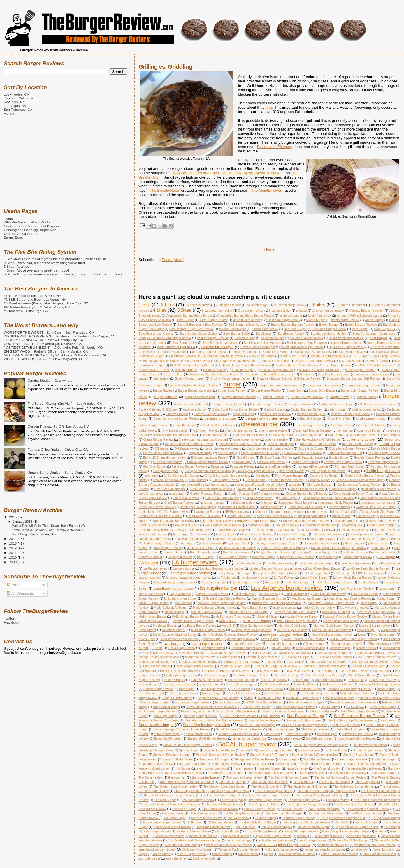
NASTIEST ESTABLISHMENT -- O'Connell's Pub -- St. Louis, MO (53, 347)
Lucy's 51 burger (180, 594)
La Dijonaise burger (248, 563)
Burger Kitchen (166, 397)
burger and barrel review (324, 385)
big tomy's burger (174, 352)
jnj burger (187, 543)
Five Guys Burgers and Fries (195, 173)
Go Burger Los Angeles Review (359, 485)
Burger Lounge (274, 397)
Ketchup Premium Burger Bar (317, 552)
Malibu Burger (386, 599)
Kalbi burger (380, 548)
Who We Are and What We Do (27, 222)
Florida (356, 471)
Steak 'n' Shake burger (359, 755)
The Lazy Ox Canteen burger (381, 791)
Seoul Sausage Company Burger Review (182, 729)
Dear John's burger (281, 444)
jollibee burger (353, 543)
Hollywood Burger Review (257, 521)
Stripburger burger (383, 759)
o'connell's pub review (246, 644)
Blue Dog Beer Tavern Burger (236, 361)
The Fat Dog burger (232, 782)
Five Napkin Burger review (328, 471)
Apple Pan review (320, 316)
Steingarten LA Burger (214, 759)
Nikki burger (147, 639)
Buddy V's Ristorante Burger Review (193, 385)
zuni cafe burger (149, 859)
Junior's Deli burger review (238, 548)
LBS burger (343, 573)
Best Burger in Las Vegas (221, 343)
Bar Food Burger (295, 329)
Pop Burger (356, 680)
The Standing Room (204, 813)
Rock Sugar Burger (157, 702)
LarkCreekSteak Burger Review (368, 569)
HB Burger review (237, 512)
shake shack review (199, 734)
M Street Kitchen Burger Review (224, 599)
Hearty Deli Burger (239, 516)
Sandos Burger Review (264, 720)
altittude (301, 311)
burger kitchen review (239, 397)
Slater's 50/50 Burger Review (207, 738)
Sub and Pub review (226, 764)
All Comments (20, 594)
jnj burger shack (239, 543)
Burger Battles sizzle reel (195, 391)
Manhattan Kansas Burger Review (331, 603)
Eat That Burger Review (384, 453)
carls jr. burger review (367, 410)
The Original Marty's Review (224, 804)
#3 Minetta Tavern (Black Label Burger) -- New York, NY (46, 303)
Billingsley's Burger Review (314, 352)
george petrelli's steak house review (259, 485)
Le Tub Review (284, 578)
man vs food (183, 603)
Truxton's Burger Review (261, 831)
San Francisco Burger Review (359, 716)
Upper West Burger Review (273, 836)
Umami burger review (169, 836)
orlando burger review (200, 657)
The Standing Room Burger (241, 813)
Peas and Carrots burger (368, 666)
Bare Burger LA (385, 329)
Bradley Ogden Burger (360, 370)
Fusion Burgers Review (287, 480)
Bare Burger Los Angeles (156, 334)
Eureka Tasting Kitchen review (208, 462)
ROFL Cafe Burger (228, 702)
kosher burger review (358, 557)
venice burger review (362, 836)
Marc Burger (369, 603)
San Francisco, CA (18, 109)
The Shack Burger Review (220, 809)
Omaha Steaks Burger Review (374, 653)
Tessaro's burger (269, 768)
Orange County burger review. (159, 657)
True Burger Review (157, 831)
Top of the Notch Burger (314, 827)
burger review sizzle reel (191, 404)
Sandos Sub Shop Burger (304, 720)
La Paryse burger (388, 563)
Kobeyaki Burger (263, 557)
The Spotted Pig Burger (324, 809)
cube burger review (246, 440)
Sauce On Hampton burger (257, 725)
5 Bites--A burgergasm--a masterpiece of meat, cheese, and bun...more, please (64, 274)
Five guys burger (165, 471)
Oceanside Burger (213, 648)
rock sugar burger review (193, 702)
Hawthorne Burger (207, 512)
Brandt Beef (173, 374)
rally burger (187, 689)
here (268, 107)
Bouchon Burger (243, 370)
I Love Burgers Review (232, 530)
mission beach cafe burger (341, 621)
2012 (13, 548)
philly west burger (267, 671)
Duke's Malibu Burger (386, 449)
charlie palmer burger (371, 419)
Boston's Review (214, 370)
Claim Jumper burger (239, 431)
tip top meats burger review (162, 822)
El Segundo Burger (311, 458)
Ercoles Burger (339, 458)
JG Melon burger (265, 539)
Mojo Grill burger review (257, 626)
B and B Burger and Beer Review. (200, 325)
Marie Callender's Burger (171, 608)
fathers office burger (313, 466)
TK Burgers (194, 822)
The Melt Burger (165, 800)
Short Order (272, 734)
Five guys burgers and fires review (208, 471)
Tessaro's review (297, 768)
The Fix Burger (303, 782)
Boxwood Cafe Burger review (319, 370)
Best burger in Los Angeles (262, 343)
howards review (352, 525)
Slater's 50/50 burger (167, 738)
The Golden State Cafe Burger (224, 787)
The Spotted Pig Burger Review (368, 809)
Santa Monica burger (156, 725)
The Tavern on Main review (325, 813)
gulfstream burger (212, 503)
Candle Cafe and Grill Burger (158, 410)
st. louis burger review (368, 750)
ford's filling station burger (181, 476)
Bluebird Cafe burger (276, 361)
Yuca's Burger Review (192, 854)
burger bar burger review (363, 385)
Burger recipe (367, 397)
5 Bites (184, 310)
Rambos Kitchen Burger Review (349, 689)
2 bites (168, 305)
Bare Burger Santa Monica (198, 334)
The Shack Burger (184, 809)
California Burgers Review (377, 404)
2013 (13, 543)
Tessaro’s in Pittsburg (274, 147)
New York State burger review (332, 635)
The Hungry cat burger (190, 791)
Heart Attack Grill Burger (379, 512)
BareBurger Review (291, 334)
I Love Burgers (201, 530)
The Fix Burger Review (334, 782)
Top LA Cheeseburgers (276, 827)
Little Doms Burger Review (334, 582)
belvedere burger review (306, 338)
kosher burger (329, 557)
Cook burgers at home (248, 435)
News (362, 635)
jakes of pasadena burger (366, 534)
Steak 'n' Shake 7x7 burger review (315, 755)
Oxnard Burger (230, 657)
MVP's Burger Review (292, 630)
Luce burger (387, 589)
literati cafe (272, 582)
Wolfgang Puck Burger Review (239, 849)
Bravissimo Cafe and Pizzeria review (269, 374)
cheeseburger (260, 424)
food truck (151, 476)
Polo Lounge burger (242, 680)
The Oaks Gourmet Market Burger (377, 800)
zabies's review (248, 854)
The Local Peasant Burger (219, 795)
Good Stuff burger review (307, 489)
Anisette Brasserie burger (366, 311)
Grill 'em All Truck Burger (222, 498)
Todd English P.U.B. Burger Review (306, 822)
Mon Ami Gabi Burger (293, 626)
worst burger (359, 849)
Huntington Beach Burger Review (161, 530)
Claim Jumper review (273, 431)
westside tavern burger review (375, 845)
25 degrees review (228, 305)
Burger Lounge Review (307, 397)
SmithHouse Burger (319, 738)
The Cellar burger (384, 773)
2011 (13, 553)
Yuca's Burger (162, 854)
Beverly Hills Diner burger (258, 347)
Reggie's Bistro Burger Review (218, 698)
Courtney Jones (312, 435)
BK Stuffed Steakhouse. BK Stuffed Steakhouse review (206, 356)
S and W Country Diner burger (283, 711)
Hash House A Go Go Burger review (163, 512)
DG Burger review (187, 449)
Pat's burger (274, 662)
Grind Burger (288, 498)
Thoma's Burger (266, 818)
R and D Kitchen (305, 684)
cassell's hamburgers (311, 414)
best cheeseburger (347, 343)
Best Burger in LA (185, 343)
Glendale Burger (319, 484)
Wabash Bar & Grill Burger (350, 840)
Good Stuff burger (272, 489)
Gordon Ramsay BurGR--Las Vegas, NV (58, 426)
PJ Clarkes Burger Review (251, 675)
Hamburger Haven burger (197, 507)
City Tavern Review (206, 431)
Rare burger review (183, 693)
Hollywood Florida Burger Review (306, 521)
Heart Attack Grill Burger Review (160, 516)
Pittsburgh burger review (181, 675)
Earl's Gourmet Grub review (303, 453)
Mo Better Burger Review (199, 626)
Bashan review (244, 338)
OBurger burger (314, 644)
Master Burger (174, 612)
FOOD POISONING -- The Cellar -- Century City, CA (43, 340)
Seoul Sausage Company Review (239, 729)
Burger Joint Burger (322, 391)
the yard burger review (207, 818)
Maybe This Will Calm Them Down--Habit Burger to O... (50, 526)
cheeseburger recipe (310, 425)
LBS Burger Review (369, 573)
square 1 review (309, 750)
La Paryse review (155, 569)
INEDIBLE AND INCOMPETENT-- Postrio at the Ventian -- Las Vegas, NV (60, 336)
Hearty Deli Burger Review (275, 516)
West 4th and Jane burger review (229, 845)
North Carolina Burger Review (304, 639)
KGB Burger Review (233, 557)
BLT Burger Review (387, 356)
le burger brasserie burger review (189, 578)
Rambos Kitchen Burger (305, 689)
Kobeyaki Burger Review (297, 557)
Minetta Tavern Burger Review (193, 621)
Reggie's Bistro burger (177, 698)
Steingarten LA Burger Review (254, 759)
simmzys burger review (358, 734)
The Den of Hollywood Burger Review (340, 778)
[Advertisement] (245, 240)
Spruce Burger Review (220, 750)
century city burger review (268, 418)
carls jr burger (337, 410)
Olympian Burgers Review (228, 653)
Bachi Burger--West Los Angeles (34, 534)
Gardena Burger (319, 480)
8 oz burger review (251, 311)
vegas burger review (328, 836)
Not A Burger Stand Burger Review (354, 639)
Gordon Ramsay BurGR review (307, 494)
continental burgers (215, 435)
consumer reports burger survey (175, 435)
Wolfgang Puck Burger (197, 849)
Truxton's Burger (228, 831)
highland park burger (312, 516)
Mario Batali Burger (255, 608)
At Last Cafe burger (247, 320)
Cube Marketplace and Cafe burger (317, 440)
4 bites (160, 310)
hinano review (365, 516)
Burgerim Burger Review (267, 404)
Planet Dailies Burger (362, 675)
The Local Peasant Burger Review (266, 795)
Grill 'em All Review (186, 498)
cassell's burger (244, 414)
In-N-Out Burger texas (354, 530)
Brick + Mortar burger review (231, 379)
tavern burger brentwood (212, 768)
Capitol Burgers (275, 410)
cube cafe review (276, 440)
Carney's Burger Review (210, 414)
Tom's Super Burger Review (172, 827)
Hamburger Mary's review (306, 507)
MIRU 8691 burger (257, 621)
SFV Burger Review (315, 729)
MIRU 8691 (228, 621)
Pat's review (296, 662)
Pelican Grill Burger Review (179, 671)
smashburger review (287, 738)
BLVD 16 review (377, 361)
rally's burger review (270, 689)
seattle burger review (346, 725)
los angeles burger (218, 588)
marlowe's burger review (318, 608)
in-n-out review (385, 530)
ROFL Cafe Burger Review (265, 702)
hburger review (317, 512)
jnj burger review (211, 543)
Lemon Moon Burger (314, 578)
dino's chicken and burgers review (270, 449)
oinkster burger (340, 648)
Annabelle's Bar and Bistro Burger (189, 316)
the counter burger (206, 777)
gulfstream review (243, 503)
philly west (242, 671)
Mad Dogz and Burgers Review (350, 599)
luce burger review (151, 594)
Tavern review (243, 768)
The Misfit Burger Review (265, 800)
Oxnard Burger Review (261, 657)
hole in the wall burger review (174, 521)
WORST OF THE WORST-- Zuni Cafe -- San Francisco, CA (49, 332)
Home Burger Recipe (153, 525)
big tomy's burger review (209, 352)
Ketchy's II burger (150, 557)
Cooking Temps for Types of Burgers (31, 226)
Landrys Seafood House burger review (276, 569)
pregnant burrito (210, 684)
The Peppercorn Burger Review (307, 804)
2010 (13, 557)
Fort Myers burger (289, 475)
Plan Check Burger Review (324, 675)
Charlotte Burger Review (218, 425)
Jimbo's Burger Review (159, 543)
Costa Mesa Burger (282, 435)
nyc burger (173, 643)
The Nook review (337, 800)
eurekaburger (243, 462)
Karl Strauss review (236, 552)
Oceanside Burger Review (248, 648)
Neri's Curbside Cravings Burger (175, 635)
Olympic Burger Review (295, 653)
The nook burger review (304, 800)
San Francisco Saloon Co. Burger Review (213, 720)
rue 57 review (355, 707)
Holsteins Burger (346, 521)
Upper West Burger (236, 836)
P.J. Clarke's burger (296, 657)
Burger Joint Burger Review (360, 391)
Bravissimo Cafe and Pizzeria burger (214, 374)
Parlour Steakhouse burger (157, 662)
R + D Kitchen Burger (240, 684)
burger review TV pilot (229, 404)
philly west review (297, 671)
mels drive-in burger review (376, 612)
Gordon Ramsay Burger (206, 494)
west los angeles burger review (284, 845)
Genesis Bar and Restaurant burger (360, 480)
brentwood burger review (372, 374)
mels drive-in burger (336, 612)
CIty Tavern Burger (175, 431)
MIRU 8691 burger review (297, 621)
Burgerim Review (301, 404)
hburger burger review (286, 512)
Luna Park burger (295, 594)
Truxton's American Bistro (194, 831)
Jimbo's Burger (390, 539)
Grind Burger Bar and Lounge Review (328, 498)
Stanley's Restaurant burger (172, 755)
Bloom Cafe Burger (293, 356)
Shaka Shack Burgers (349, 729)
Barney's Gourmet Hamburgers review (165, 338)
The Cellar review (150, 778)
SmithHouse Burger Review (357, 738)
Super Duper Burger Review (367, 764)
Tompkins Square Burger (213, 827)
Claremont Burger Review (312, 430)
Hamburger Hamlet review (156, 507)
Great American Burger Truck (354, 494)
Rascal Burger (212, 693)
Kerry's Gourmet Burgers (273, 552)
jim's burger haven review (357, 539)
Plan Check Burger (287, 675)
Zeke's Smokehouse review (339, 854)
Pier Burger (381, 671)
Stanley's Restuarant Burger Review (221, 755)
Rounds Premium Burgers (306, 702)
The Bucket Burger (311, 773)
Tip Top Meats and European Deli (343, 818)
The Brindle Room (165, 190)
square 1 (246, 750)
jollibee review (378, 543)
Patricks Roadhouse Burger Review (376, 662)
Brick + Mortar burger (190, 379)
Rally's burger (241, 689)
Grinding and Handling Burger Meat (31, 230)
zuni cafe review (176, 859)
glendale (295, 485)
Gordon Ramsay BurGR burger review (254, 494)
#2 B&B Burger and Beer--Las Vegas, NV (35, 299)
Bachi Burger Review (361, 324)
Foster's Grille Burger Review (364, 476)
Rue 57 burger (330, 707)
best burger (378, 338)
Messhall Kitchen (268, 617)
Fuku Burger (198, 480)
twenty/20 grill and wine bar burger (346, 831)
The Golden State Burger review (175, 787)
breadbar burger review (334, 374)
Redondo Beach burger (356, 693)
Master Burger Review (207, 612)
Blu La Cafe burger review (161, 361)
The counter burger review (244, 778)
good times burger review (378, 489)
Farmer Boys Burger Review (343, 462)
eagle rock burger (200, 453)
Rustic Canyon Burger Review (237, 711)
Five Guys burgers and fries (255, 471)
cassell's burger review (275, 414)
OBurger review (378, 644)
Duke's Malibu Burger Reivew (163, 453)
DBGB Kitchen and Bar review (240, 444)
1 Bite (144, 305)
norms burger (212, 639)
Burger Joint (295, 391)
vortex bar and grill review (275, 840)
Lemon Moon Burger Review (353, 578)
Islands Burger (226, 534)
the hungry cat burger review (230, 791)
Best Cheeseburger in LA (346, 338)
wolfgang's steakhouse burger (325, 849)
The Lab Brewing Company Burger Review (326, 791)
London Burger (368, 582)
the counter (177, 777)
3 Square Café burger (351, 305)
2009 (13, 562)
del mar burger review (357, 444)
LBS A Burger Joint (317, 573)
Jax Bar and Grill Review (232, 539)
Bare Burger (360, 329)
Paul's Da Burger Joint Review (276, 666)
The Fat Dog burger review (269, 782)
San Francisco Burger (306, 716)
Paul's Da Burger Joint (235, 666)
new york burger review (283, 634)
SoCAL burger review (247, 744)
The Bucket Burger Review (348, 773)
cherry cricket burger (372, 425)
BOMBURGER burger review (376, 365)
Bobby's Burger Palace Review (297, 365)
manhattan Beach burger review (277, 603)
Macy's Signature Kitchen (269, 599)
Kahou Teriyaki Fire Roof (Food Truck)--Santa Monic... (49, 530)
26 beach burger (257, 305)
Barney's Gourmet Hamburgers (374, 334)
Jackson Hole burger (294, 534)
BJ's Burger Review (352, 352)
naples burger (366, 630)
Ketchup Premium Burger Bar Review (369, 552)
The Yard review (238, 818)
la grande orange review (355, 563)
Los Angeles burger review (287, 588)
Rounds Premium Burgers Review (353, 702)
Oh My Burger (281, 648)
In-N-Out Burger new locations (275, 530)
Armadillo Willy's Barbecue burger (359, 316)
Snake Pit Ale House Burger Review (188, 745)
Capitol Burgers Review (306, 410)
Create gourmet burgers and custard (203, 440)
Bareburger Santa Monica (329, 334)
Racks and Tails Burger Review (379, 684)
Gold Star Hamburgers (169, 489)
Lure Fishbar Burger (364, 594)
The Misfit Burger (231, 800)
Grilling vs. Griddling (21, 234)
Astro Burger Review (213, 320)
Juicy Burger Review (167, 548)
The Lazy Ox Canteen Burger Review (169, 795)
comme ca (345, 431)
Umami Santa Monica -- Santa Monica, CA (60, 472)
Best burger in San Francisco (307, 343)
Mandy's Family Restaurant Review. (222, 603)
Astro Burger (185, 320)
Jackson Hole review (328, 534)
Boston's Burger (186, 370)
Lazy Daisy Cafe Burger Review (278, 573)
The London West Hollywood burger (320, 795)
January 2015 (23, 522)
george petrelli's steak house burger (205, 485)
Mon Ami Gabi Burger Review (333, 626)
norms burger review (241, 639)
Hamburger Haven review (237, 507)
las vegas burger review (190, 573)
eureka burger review (167, 462)
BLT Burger (361, 356)
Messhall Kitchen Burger (301, 617)
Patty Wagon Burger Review (195, 666)
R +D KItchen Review (274, 684)
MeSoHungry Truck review (233, 617)
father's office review (276, 466)
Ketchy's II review (180, 557)
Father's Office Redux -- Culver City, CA (58, 449)
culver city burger (361, 439)
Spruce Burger (189, 750)
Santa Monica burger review (206, 725)
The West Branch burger (365, 813)
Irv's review (202, 534)
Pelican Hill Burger (216, 671)
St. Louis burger (336, 750)
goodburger (177, 494)
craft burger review (363, 435)
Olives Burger (391, 648)
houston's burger (259, 525)
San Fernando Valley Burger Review (252, 716)
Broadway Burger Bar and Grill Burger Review (289, 379)
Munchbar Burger (174, 630)
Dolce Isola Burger (311, 449)
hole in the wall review (215, 521)
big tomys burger (244, 352)
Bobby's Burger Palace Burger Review (245, 365)
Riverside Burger (269, 698)
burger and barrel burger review (280, 385)
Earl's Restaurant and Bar (345, 453)
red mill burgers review (280, 693)
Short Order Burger (299, 734)
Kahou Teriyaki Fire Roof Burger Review (338, 548)
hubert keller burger (382, 525)
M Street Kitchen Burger (180, 599)
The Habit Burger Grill (266, 787)
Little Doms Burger (298, 582)
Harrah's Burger (340, 507)
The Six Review (292, 809)
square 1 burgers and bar (275, 750)
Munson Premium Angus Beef (251, 630)
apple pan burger (291, 316)
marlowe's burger (285, 608)
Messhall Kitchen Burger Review (345, 617)
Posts (14, 585)
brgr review (161, 379)
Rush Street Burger (383, 707)
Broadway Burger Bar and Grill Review (353, 379)
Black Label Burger (261, 356)
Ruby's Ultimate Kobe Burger (296, 707)
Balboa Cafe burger (232, 329)
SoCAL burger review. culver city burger (321, 745)
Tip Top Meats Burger (386, 818)
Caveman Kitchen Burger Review (176, 419)
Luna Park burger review (329, 594)
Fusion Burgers (255, 480)
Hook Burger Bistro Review (223, 525)
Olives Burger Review (158, 653)
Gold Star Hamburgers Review (211, 489)
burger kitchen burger (200, 397)
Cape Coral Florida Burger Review (236, 410)
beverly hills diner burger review (302, 347)
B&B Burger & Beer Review (247, 325)
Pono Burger (301, 680)
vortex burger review (312, 840)
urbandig (303, 836)
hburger (260, 512)
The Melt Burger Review (198, 800)
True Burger (392, 827)
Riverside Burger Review (303, 698)
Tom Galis (342, 822)
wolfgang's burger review (282, 849)
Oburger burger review (346, 644)
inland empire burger (153, 534)
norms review (270, 639)
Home (269, 249)
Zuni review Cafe (204, 859)
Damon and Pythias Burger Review (189, 444)
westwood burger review (157, 849)
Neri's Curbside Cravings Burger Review (230, 635)
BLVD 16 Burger (350, 361)
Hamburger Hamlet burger (377, 503)
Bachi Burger (329, 324)
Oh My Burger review (310, 648)
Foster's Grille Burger (324, 476)
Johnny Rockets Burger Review (277, 543)
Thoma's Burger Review (298, 818)
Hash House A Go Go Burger (376, 507)
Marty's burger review (355, 608)
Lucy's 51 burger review (212, 594)
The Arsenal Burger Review (364, 768)
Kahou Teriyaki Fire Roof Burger (283, 548)
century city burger (221, 418)
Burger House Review (266, 391)
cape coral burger (195, 410)
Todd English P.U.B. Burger (258, 822)
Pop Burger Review (382, 680)
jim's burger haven (322, 539)
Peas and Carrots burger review (324, 666)
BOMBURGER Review (154, 370)
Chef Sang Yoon (341, 425)
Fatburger (218, 467)
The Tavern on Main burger (283, 813)
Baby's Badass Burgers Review (292, 325)
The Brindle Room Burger (225, 773)
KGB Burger (205, 557)
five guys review (291, 471)
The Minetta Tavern (237, 173)
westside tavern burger (333, 845)
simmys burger (327, 734)
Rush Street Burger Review (157, 711)
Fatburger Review (242, 467)
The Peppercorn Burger (265, 804)
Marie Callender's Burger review (215, 608)
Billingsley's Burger (276, 352)
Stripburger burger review (156, 764)
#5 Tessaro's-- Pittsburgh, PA (26, 311)
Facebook (12, 623)
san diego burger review (200, 716)
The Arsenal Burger (327, 768)
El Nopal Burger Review (276, 458)
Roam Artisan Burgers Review (380, 698)
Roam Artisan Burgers (340, 698)
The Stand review (173, 813)
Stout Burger (289, 759)
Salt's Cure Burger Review (357, 711)
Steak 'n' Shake (268, 173)
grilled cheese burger (259, 498)
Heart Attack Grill (345, 512)
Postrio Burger (148, 684)
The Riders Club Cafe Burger (353, 804)
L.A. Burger (386, 557)
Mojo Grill (228, 626)
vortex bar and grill (239, 840)
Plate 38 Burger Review (207, 680)
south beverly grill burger (370, 745)
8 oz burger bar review (217, 311)
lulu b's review (269, 594)
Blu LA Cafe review (197, 361)
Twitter (9, 619)
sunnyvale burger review (292, 764)
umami (380, 831)
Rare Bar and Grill (151, 693)
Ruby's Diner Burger (166, 707)
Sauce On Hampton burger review (304, 725)
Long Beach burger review (173, 588)
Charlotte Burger (185, 425)
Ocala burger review (182, 648)
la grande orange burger (316, 563)
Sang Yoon (388, 720)
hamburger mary (272, 507)
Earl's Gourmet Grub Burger (260, 453)
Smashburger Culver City (250, 738)
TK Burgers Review (221, 822)
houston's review (288, 525)
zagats (268, 854)
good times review (151, 494)
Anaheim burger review (328, 311)
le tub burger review (255, 578)
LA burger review (195, 562)
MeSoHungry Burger (152, 617)
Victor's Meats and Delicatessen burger (194, 840)
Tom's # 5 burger (366, 822)
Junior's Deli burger (200, 548)
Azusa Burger (374, 320)
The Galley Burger (368, 782)
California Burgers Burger (336, 404)
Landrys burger (184, 569)
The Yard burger (175, 818)
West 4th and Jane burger (182, 845)
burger (232, 384)
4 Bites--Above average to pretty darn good (36, 270)
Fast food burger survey (384, 462)
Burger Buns (13, 237)
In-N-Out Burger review (317, 530)
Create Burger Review (158, 440)
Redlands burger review (318, 693)
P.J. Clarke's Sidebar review (377, 657)
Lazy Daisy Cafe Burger (235, 573)
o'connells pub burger (282, 644)
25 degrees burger (198, 305)
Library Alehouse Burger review (174, 582)
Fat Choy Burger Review (188, 467)
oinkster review (366, 648)
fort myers (262, 476)
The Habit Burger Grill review (307, 787)
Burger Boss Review (232, 391)
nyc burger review (207, 643)
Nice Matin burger (383, 635)
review (248, 698)
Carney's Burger (177, 414)
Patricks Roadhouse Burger (328, 662)
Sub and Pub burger (193, 764)
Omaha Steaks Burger (332, 653)
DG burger (162, 449)
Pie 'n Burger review (354, 671)
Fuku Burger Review (225, 480)
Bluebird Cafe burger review (314, 361)
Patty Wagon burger (157, 666)
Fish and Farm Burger (350, 467)
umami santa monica (203, 836)
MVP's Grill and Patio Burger (332, 630)
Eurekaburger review (271, 462)
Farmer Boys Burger (305, 462)
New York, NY (14, 102)
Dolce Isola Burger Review (347, 449)
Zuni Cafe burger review (379, 854)
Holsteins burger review (379, 521)
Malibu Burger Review (153, 603)
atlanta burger (316, 320)
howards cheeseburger (320, 525)
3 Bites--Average (16, 266)
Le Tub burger (226, 578)
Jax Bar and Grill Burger (193, 539)
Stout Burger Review (317, 759)
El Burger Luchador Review (209, 458)
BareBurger (264, 334)
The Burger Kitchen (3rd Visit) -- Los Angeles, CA (65, 403)
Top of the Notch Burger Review (357, 827)
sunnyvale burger (258, 764)
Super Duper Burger (328, 764)
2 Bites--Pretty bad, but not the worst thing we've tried (44, 263)
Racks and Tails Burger (337, 684)
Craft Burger (336, 435)
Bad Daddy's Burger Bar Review (191, 329)
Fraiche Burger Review (168, 480)
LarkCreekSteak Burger (324, 569)
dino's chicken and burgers (223, 449)
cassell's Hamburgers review (351, 414)
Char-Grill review (339, 419)
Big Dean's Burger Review (347, 347)
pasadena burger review (241, 662)
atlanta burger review (345, 320)
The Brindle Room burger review (270, 773)
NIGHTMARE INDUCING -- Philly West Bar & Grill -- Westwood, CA (55, 355)
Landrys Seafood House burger (222, 569)
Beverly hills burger (218, 347)
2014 (13, 539)
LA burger (148, 563)
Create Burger (391, 435)
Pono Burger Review (329, 680)
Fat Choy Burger (155, 467)
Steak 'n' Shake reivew (178, 759)
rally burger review (213, 689)
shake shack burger (167, 734)
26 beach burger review (290, 305)
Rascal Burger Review (243, 693)
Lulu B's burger (244, 594)
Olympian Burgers (192, 653)
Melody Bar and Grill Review (295, 612)
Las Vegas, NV (15, 106)
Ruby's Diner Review (257, 707)
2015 (13, 517)
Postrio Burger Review (178, 684)
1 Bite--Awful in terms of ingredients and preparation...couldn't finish (55, 259)
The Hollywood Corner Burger (354, 787)
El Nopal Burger (244, 458)
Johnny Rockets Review (321, 543)
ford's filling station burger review (227, 476)
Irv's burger (181, 534)
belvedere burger (272, 338)
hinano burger (341, 516)
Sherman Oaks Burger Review (238, 734)
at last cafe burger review (283, 320)
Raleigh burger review (158, 689)
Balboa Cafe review (265, 329)
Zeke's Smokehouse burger (297, 854)
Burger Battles (163, 391)
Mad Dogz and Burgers (307, 599)
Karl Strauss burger (203, 552)
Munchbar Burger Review (208, 630)
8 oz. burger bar (280, 311)
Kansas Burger (174, 552)
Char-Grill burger (310, 419)
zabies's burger (222, 854)
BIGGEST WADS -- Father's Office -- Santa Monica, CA (46, 351)
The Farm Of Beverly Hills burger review (187, 782)
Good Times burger (342, 489)
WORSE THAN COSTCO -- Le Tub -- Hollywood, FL (43, 359)
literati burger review (245, 582)
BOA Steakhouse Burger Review (192, 365)
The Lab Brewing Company (273, 791)
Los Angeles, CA (16, 94)
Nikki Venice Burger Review (179, 639)
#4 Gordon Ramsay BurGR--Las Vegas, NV (37, 307)
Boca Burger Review (337, 365)
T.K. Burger (183, 768)
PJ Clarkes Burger (215, 675)
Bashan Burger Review (212, 338)
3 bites (318, 305)
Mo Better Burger (165, 626)
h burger (267, 503)
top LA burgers (245, 827)
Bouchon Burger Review (276, 370)
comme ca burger (369, 431)
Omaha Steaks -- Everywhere (50, 380)
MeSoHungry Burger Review (191, 617)
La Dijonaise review (281, 563)
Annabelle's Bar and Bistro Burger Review (246, 316)
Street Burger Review (351, 759)
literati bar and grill (214, 582)
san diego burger (166, 716)
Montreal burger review (375, 626)
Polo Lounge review (274, 680)
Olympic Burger (262, 653)
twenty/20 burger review (300, 831)
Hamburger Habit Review (336, 503)
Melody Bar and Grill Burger (248, 612)
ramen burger (386, 689)
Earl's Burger (227, 453)
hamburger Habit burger (295, 503)
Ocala (158, 648)
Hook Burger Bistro (186, 525)
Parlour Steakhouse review (199, 662)
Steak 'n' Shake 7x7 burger (268, 755)
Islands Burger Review (257, 534)
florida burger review (383, 471)
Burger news (340, 397)
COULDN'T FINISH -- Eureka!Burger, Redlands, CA (43, 344)
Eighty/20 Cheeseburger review (164, 458)
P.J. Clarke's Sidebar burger (333, 657)
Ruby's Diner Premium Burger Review (211, 707)
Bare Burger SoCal (236, 334)
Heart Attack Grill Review (204, 516)
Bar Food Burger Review (329, 329)
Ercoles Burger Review (370, 458)
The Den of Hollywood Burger (288, 778)
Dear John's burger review (318, 444)
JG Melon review (293, 539)
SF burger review (281, 729)
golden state (246, 489)
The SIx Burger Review (260, 809)
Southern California (18, 98)
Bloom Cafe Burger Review (330, 356)
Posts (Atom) (173, 260)
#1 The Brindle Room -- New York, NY (33, 296)
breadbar (306, 374)
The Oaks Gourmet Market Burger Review (171, 804)
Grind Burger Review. (179, 503)
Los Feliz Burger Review (357, 589)
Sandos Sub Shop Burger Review (351, 720)
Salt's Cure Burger (322, 711)
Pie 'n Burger (325, 671)
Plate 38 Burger (175, 680)
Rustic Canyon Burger (196, 711)
